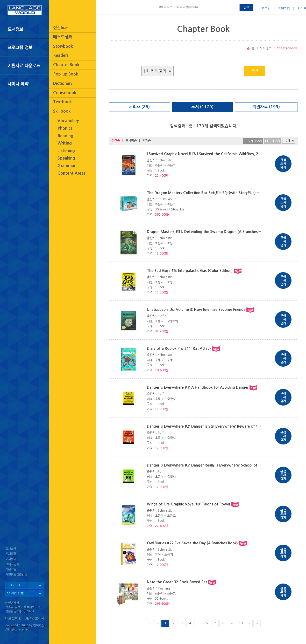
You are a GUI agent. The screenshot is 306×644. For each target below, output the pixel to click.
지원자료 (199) (266, 107)
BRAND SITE (15, 585)
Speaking (66, 158)
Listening (66, 151)
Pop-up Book (66, 74)
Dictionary (63, 83)
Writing (65, 143)
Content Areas (72, 173)
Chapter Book (66, 65)
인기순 (147, 141)
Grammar (66, 166)
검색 (246, 8)
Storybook (63, 46)
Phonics (65, 128)
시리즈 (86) (139, 107)
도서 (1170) (202, 107)
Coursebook (65, 93)
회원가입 (284, 9)
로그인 (266, 9)
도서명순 (131, 141)
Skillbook (62, 111)
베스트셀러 (63, 37)
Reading (65, 136)
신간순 (116, 141)
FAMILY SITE (15, 594)
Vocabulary (68, 121)
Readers (61, 55)
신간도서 (61, 28)
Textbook (62, 102)
